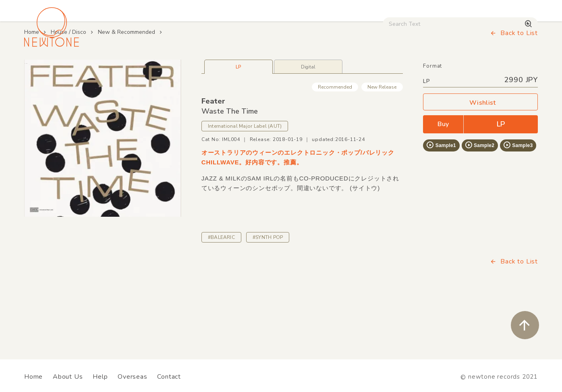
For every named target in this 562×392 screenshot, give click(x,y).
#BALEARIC (221, 292)
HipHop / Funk (182, 69)
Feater (213, 156)
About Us (68, 377)
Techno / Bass (116, 69)
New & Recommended (127, 87)
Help (100, 377)
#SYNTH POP (268, 292)
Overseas (132, 377)
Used (398, 69)
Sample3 (518, 200)
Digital (438, 69)
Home (32, 87)
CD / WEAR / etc (340, 69)
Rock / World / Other (259, 69)
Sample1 (441, 200)
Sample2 (479, 200)
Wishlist (481, 158)
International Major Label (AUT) (245, 182)
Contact (169, 377)
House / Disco (51, 69)
